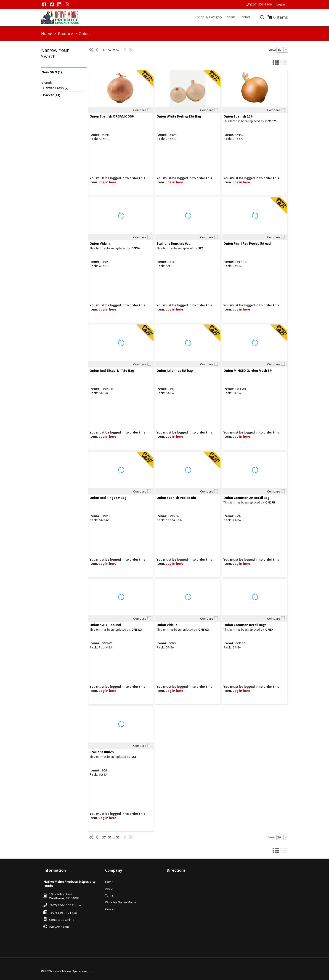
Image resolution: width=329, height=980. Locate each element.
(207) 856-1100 (261, 4)
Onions (85, 33)
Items (281, 17)
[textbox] (280, 50)
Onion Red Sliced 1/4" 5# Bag (112, 371)
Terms (109, 895)
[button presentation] (286, 50)
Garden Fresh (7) (56, 88)
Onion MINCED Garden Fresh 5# (248, 371)
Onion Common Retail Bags (245, 625)
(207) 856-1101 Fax (63, 913)
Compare (140, 110)
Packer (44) (52, 95)
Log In (281, 4)
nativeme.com (59, 927)
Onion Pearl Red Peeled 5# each (248, 244)
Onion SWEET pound (105, 625)
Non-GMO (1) (52, 72)
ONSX (269, 630)
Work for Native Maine (121, 902)
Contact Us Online (62, 920)
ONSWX (137, 630)
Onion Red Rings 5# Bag (108, 498)
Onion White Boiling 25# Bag (179, 116)
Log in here (107, 182)
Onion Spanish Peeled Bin (176, 498)
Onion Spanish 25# (238, 116)
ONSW (136, 248)
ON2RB (270, 502)
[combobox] (282, 50)
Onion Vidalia (100, 244)
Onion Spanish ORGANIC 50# (112, 116)
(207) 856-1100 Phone (65, 905)
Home (47, 33)
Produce (65, 33)
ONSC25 (271, 121)
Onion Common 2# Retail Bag (247, 498)
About (109, 889)
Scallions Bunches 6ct (173, 244)
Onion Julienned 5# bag (175, 371)
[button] (63, 57)
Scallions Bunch (102, 752)
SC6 (201, 248)
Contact (110, 909)
